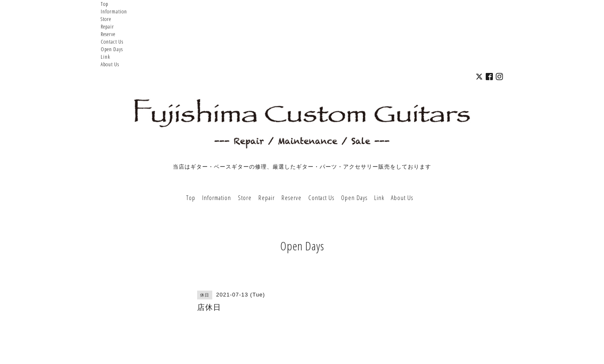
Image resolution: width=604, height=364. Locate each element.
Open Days (112, 49)
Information (114, 11)
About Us (110, 64)
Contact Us (112, 42)
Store (106, 19)
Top (104, 4)
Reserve (108, 34)
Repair (107, 26)
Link (105, 57)
